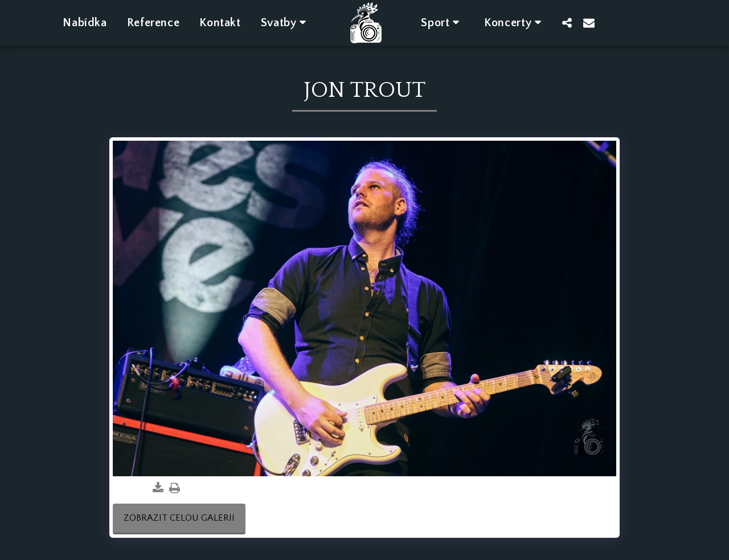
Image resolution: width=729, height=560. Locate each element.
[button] (286, 23)
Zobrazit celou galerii (179, 518)
